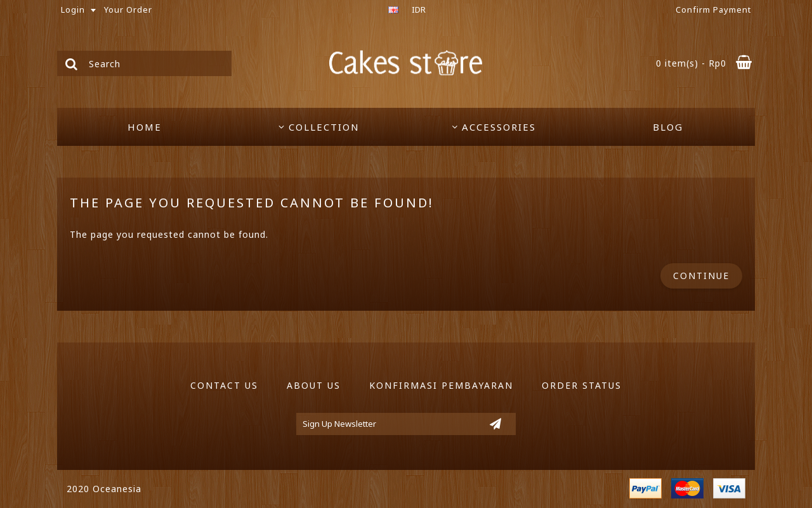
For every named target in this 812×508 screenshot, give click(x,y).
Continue (701, 276)
